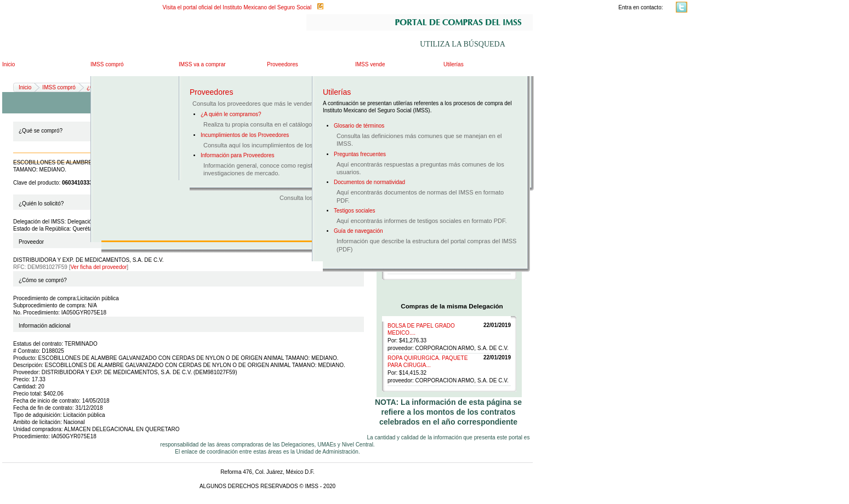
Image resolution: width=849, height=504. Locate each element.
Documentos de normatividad (369, 182)
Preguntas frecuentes (360, 154)
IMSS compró (107, 64)
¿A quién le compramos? (231, 114)
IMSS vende (370, 64)
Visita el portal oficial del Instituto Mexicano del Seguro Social (237, 7)
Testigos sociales (355, 211)
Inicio (8, 64)
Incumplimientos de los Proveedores (245, 135)
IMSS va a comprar (202, 64)
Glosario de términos (359, 126)
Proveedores (283, 64)
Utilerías (454, 64)
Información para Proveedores (238, 155)
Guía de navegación (358, 231)
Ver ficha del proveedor (99, 267)
